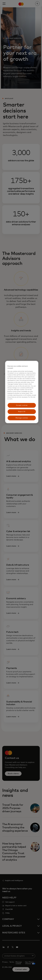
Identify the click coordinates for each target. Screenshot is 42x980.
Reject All (22, 412)
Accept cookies (22, 405)
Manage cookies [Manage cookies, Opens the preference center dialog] (22, 418)
